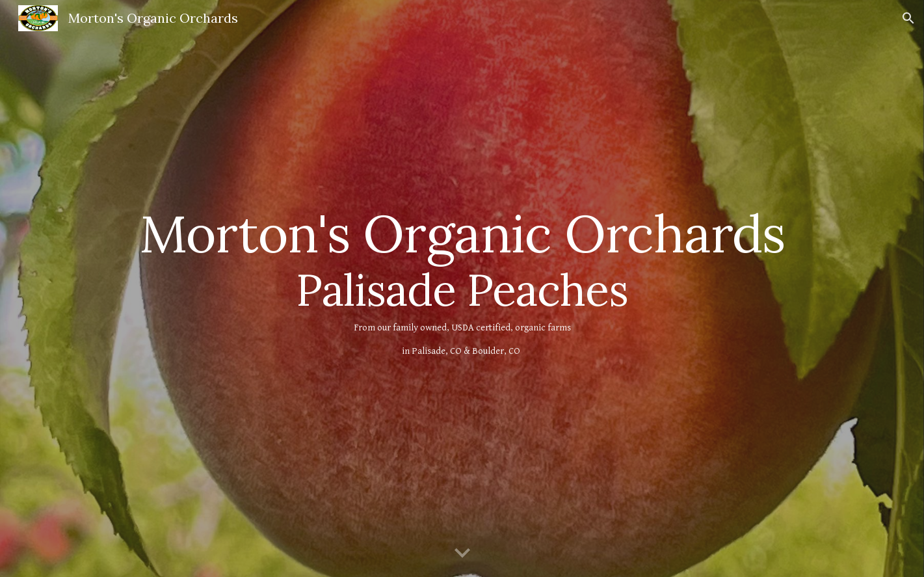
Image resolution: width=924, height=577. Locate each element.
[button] (908, 18)
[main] (462, 288)
